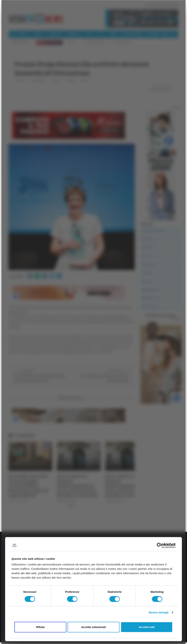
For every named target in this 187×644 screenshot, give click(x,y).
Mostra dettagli (159, 613)
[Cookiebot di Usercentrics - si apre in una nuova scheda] (160, 545)
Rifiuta (40, 627)
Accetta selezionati (93, 627)
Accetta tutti (147, 627)
